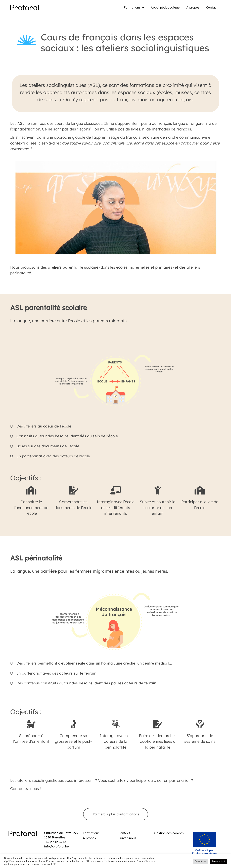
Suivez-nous (128, 838)
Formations (134, 8)
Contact (212, 7)
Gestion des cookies (163, 835)
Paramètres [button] (200, 861)
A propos (193, 7)
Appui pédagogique (165, 7)
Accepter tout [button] (218, 861)
